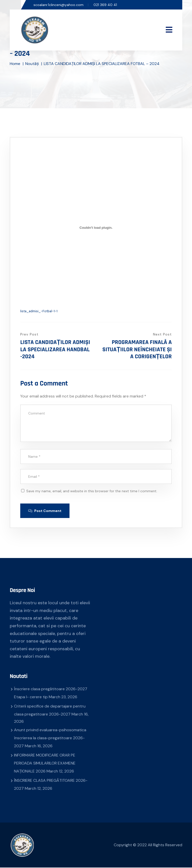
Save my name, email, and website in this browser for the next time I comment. (92, 491)
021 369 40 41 (105, 5)
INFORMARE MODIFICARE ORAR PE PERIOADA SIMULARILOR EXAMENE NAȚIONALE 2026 (45, 764)
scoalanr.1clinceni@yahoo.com (58, 5)
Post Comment (45, 511)
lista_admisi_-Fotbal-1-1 (39, 311)
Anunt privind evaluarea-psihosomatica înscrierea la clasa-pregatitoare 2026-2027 (50, 738)
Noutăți (32, 64)
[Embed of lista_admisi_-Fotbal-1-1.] (96, 227)
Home (15, 64)
